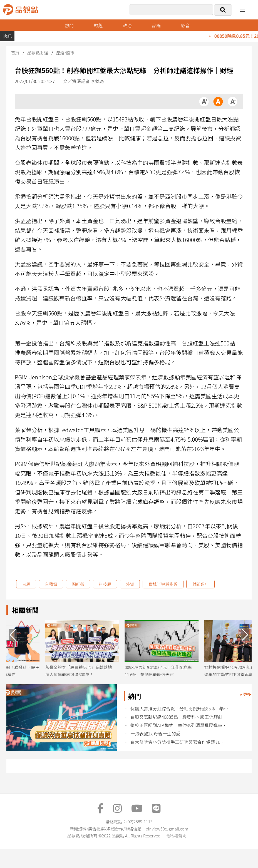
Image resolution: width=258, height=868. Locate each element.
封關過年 (200, 584)
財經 (98, 25)
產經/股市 (65, 53)
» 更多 (246, 694)
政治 (127, 25)
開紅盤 (78, 584)
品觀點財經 (38, 53)
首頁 (15, 53)
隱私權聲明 (176, 836)
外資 (130, 584)
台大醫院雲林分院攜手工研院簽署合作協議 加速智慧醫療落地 (179, 742)
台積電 (51, 584)
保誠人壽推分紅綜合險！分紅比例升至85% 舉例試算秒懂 (179, 709)
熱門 (69, 25)
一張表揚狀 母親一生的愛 (155, 734)
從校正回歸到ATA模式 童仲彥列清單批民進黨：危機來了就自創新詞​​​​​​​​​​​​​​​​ (179, 725)
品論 (156, 25)
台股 (26, 584)
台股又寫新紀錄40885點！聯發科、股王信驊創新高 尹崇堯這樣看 (179, 717)
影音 (185, 25)
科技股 (105, 584)
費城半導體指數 (163, 584)
